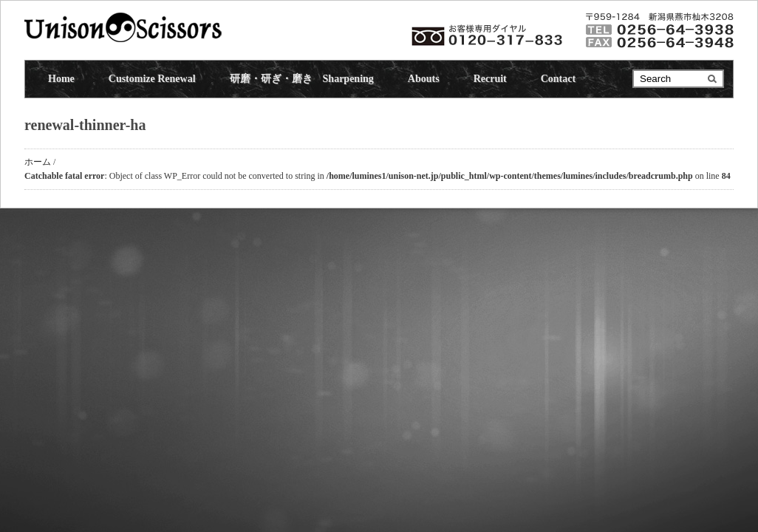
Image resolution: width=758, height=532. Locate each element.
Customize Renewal (152, 79)
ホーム (38, 162)
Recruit (490, 79)
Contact (558, 79)
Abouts (424, 79)
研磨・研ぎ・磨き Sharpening (302, 79)
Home (61, 79)
